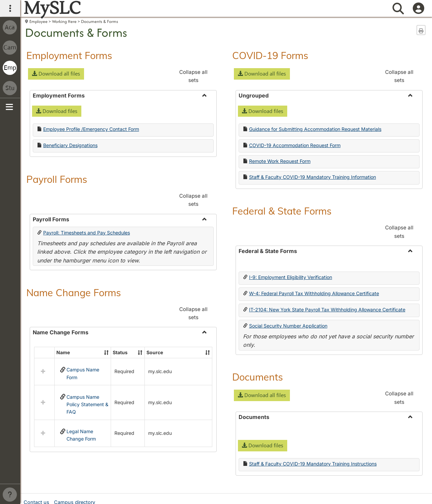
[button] (56, 74)
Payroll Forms (57, 179)
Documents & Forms (100, 21)
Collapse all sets (193, 76)
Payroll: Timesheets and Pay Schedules (87, 233)
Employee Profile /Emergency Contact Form (91, 129)
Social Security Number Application (288, 326)
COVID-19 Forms (270, 55)
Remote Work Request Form (280, 161)
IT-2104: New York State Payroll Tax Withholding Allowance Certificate (327, 310)
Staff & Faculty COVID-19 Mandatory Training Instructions (313, 464)
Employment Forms (69, 55)
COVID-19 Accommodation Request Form (295, 145)
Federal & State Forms (282, 211)
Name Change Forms (74, 292)
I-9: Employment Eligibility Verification (291, 277)
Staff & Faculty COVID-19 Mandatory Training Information (313, 177)
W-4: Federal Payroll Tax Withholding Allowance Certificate (314, 293)
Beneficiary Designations (70, 145)
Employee (38, 21)
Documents (258, 377)
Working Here (64, 21)
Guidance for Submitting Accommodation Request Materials (315, 129)
